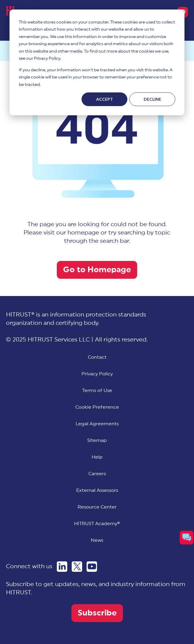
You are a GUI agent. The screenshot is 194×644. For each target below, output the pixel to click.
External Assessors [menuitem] (97, 490)
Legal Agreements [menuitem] (97, 424)
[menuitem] (97, 407)
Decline (152, 99)
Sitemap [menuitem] (97, 440)
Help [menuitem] (97, 457)
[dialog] (97, 62)
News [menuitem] (97, 540)
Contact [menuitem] (97, 357)
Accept (105, 99)
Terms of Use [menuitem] (97, 391)
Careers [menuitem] (97, 474)
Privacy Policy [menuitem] (97, 374)
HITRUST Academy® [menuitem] (97, 524)
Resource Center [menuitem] (97, 507)
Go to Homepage (97, 270)
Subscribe (97, 613)
